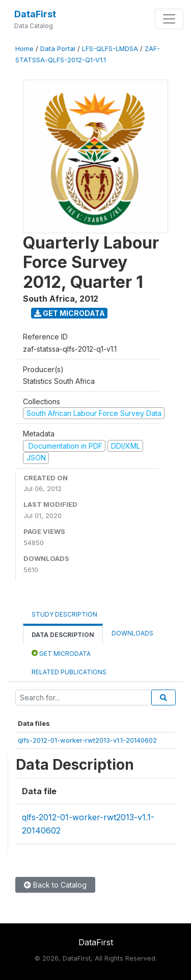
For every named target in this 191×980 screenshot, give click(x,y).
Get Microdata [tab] (61, 653)
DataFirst (35, 14)
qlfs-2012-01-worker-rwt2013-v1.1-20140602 (87, 740)
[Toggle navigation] (169, 19)
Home (24, 49)
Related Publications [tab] (69, 672)
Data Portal (58, 49)
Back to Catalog (55, 885)
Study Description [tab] (64, 614)
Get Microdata (70, 313)
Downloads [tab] (132, 633)
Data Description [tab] (63, 635)
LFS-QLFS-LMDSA (110, 49)
